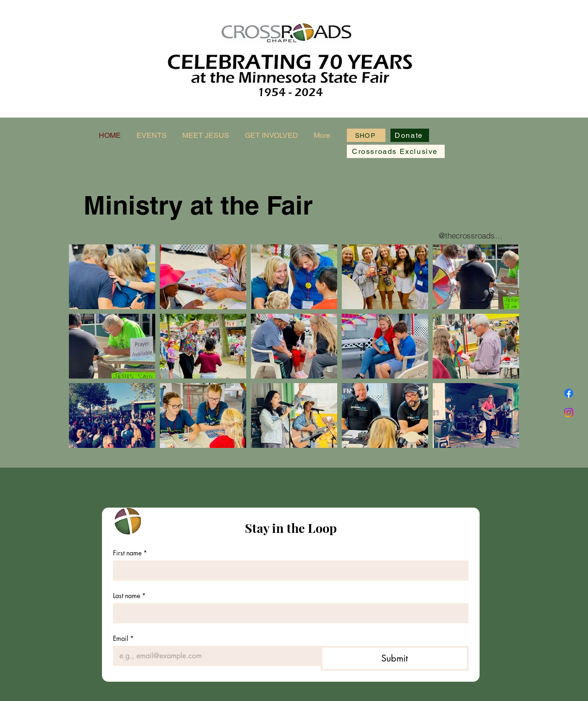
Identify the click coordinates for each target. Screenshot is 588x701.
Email (123, 638)
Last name (129, 596)
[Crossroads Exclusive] (396, 151)
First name (130, 553)
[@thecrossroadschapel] (471, 235)
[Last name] (288, 613)
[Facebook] (569, 393)
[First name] (288, 571)
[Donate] (410, 135)
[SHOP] (366, 135)
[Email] (214, 656)
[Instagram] (569, 413)
